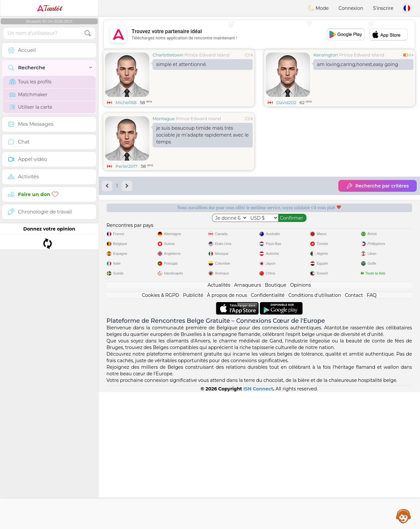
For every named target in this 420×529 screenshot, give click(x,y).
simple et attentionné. (181, 64)
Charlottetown (168, 55)
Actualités (219, 422)
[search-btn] (88, 33)
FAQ (372, 432)
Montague (164, 119)
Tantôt (49, 8)
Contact (354, 432)
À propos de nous (227, 432)
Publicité (193, 432)
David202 (286, 102)
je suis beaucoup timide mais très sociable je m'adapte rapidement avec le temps (202, 135)
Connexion (351, 8)
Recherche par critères (378, 186)
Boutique (276, 422)
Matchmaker (28, 95)
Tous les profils (30, 82)
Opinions (300, 422)
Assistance (404, 516)
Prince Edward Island (207, 55)
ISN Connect (258, 526)
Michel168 (126, 102)
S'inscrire (383, 8)
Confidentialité (268, 432)
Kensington (326, 55)
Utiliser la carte (31, 107)
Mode (318, 8)
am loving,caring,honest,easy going (357, 64)
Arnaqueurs (247, 422)
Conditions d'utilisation (315, 432)
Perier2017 (126, 166)
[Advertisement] (259, 34)
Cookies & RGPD (160, 432)
